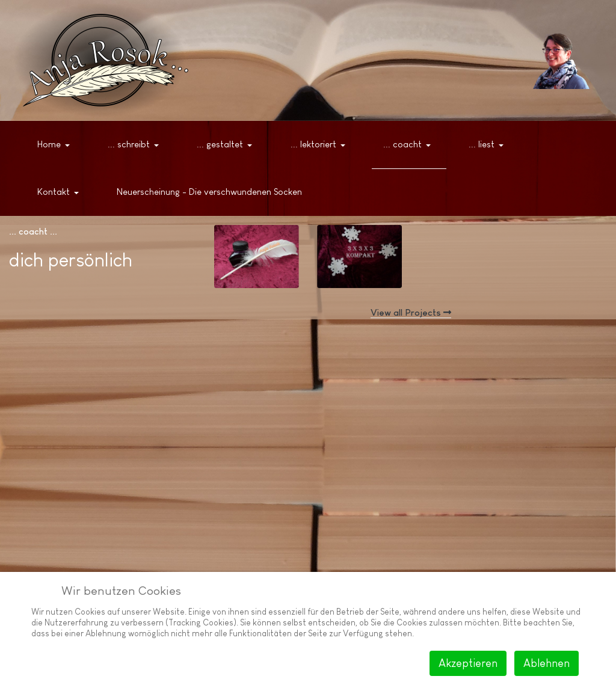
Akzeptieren (468, 663)
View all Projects (411, 312)
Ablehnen (547, 663)
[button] (56, 145)
